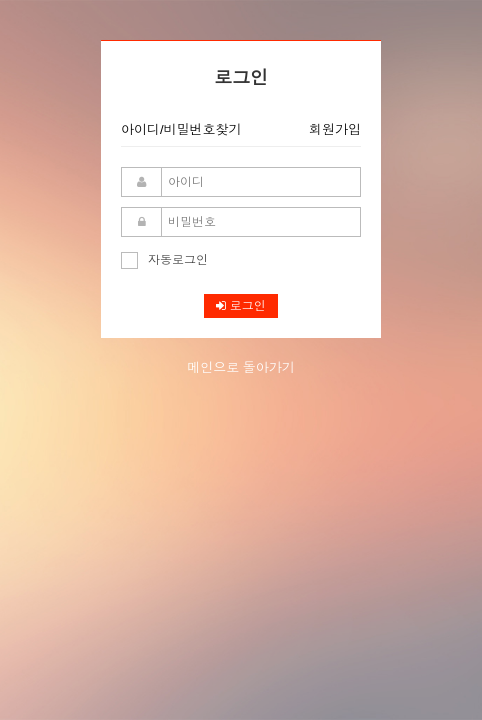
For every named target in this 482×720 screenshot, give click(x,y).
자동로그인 (164, 260)
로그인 (240, 306)
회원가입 (335, 129)
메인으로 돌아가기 (241, 367)
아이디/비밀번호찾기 (181, 129)
